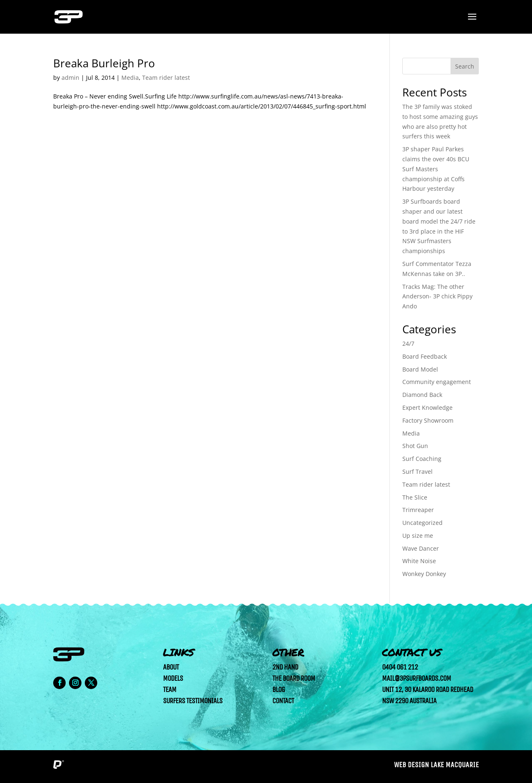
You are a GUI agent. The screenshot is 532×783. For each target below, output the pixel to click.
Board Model (420, 369)
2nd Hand (285, 667)
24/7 (408, 343)
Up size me (418, 536)
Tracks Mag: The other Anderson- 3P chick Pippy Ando (437, 297)
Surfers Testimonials (193, 701)
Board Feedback (425, 356)
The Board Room (294, 678)
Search (465, 66)
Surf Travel (417, 472)
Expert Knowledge (427, 408)
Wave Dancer (421, 548)
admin (70, 78)
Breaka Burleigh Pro (104, 63)
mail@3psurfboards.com (416, 678)
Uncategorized (422, 523)
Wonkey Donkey (424, 574)
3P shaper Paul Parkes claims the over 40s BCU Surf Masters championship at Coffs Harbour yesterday (436, 169)
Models (173, 678)
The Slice (415, 497)
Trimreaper (418, 510)
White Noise (419, 561)
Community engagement (437, 382)
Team (170, 689)
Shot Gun (415, 446)
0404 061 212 (400, 667)
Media (130, 78)
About (171, 667)
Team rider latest (166, 78)
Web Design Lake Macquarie (436, 765)
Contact (283, 701)
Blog (278, 689)
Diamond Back (422, 395)
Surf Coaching (422, 459)
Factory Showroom (428, 420)
